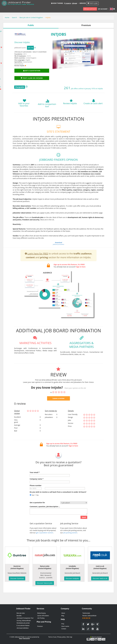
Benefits (19, 616)
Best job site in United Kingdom (31, 17)
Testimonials (86, 613)
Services (82, 3)
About (63, 613)
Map (75, 3)
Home (7, 17)
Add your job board (90, 9)
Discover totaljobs (72, 578)
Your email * (35, 479)
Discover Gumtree (17, 578)
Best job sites (21, 613)
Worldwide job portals (23, 623)
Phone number (36, 492)
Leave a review (58, 405)
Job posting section (70, 540)
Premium (40, 626)
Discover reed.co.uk (100, 578)
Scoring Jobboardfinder (24, 621)
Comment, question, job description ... (45, 513)
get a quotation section (45, 540)
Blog (63, 616)
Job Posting (41, 618)
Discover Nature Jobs (45, 583)
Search (68, 3)
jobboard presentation (58, 250)
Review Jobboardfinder (89, 617)
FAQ (63, 624)
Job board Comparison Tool (25, 618)
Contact (64, 629)
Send (84, 524)
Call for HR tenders (43, 616)
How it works (57, 3)
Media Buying (41, 613)
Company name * (37, 486)
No (37, 502)
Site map (69, 637)
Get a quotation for (37, 509)
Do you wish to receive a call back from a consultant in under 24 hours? (58, 499)
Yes (32, 502)
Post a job (93, 3)
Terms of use (52, 637)
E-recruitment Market (23, 626)
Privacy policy (61, 637)
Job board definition (23, 628)
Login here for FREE (38, 260)
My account (103, 9)
